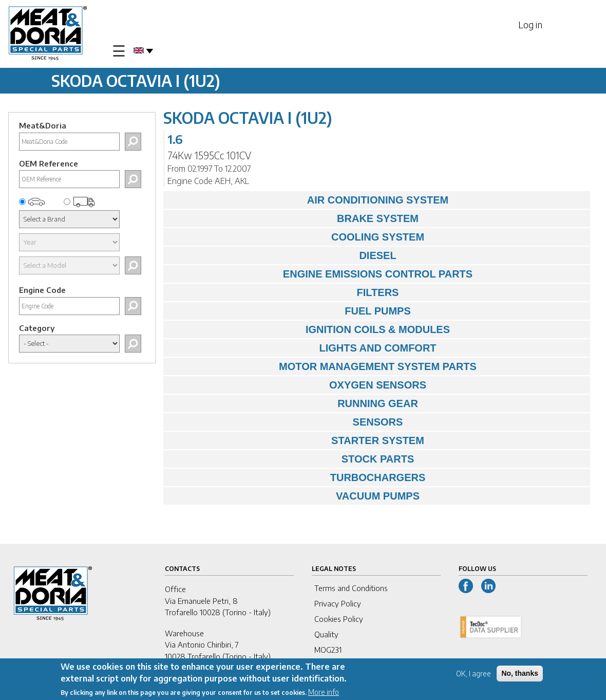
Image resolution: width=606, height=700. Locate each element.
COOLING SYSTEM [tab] (296, 237)
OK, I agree (474, 675)
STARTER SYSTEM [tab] (296, 440)
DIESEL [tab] (282, 255)
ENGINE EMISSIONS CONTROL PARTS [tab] (320, 274)
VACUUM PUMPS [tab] (294, 496)
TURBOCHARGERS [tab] (297, 477)
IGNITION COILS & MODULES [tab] (309, 329)
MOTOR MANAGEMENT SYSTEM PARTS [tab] (323, 366)
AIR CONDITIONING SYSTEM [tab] (308, 200)
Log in (530, 24)
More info (324, 693)
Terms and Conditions (351, 588)
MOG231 (328, 650)
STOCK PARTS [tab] (291, 459)
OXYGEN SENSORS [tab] (297, 385)
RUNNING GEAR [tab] (293, 403)
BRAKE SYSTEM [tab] (293, 218)
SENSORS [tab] (286, 422)
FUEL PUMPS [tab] (290, 311)
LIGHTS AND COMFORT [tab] (302, 348)
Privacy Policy (338, 603)
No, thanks (520, 674)
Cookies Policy (339, 619)
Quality (326, 634)
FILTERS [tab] (283, 292)
